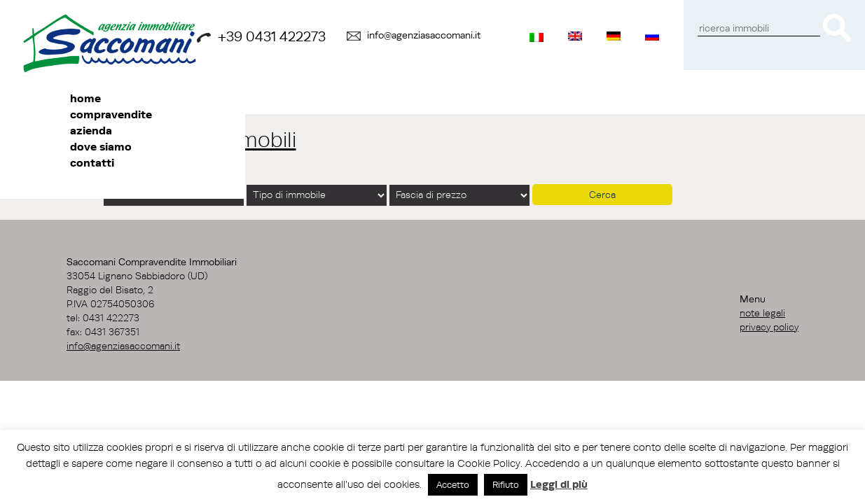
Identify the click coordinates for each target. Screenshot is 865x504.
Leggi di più (559, 484)
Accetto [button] (453, 484)
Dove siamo (101, 146)
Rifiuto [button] (506, 484)
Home (85, 98)
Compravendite (111, 114)
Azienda (91, 130)
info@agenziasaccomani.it (424, 35)
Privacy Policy (769, 327)
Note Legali (762, 313)
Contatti (92, 162)
